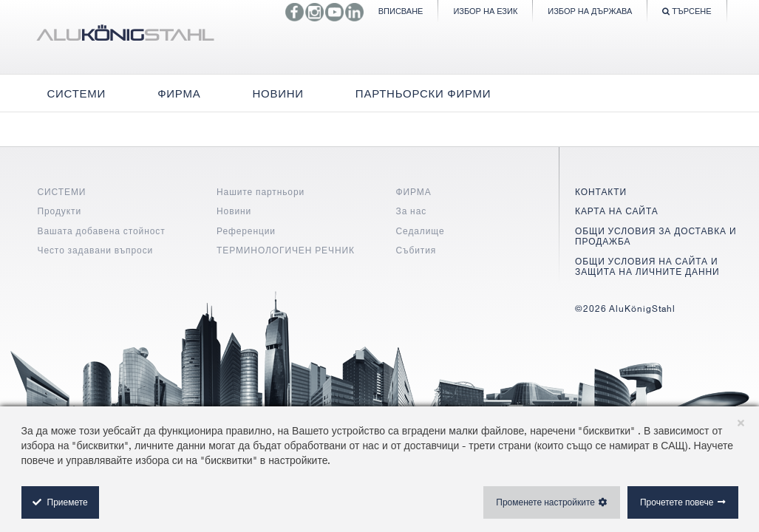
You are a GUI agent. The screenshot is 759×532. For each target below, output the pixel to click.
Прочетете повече (677, 502)
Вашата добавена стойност (102, 231)
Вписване (401, 11)
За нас (412, 211)
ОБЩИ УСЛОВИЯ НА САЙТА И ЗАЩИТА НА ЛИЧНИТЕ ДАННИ (647, 266)
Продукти (60, 211)
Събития (416, 250)
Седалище (421, 231)
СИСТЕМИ (62, 192)
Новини (234, 211)
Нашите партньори (261, 192)
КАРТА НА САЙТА (617, 211)
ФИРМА (414, 192)
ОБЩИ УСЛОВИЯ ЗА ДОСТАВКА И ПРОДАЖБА (656, 236)
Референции (246, 231)
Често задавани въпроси (96, 250)
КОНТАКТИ (601, 192)
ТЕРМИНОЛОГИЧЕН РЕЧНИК (286, 250)
